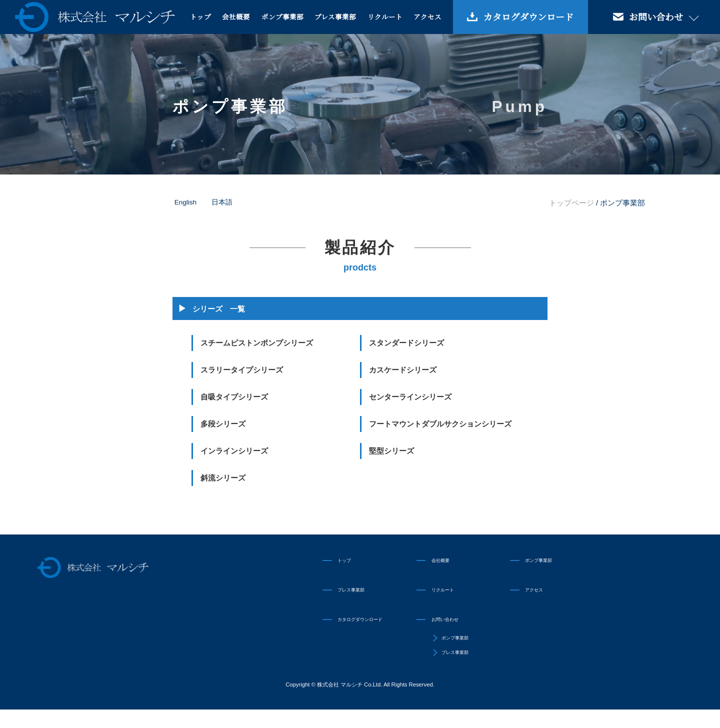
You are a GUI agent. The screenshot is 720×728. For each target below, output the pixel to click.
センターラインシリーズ (410, 397)
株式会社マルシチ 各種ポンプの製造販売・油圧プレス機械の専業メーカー (95, 17)
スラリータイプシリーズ (242, 370)
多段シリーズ (223, 424)
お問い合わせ (452, 629)
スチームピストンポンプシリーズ (257, 343)
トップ (200, 16)
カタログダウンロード (528, 16)
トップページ (571, 203)
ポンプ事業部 (282, 16)
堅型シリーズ (391, 451)
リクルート (385, 16)
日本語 (222, 202)
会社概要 (236, 16)
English (185, 202)
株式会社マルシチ (122, 573)
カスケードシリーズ (403, 370)
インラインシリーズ (234, 451)
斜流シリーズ (223, 478)
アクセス (427, 16)
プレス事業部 (335, 16)
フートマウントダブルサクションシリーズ (440, 424)
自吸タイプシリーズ (234, 397)
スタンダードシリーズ (406, 343)
